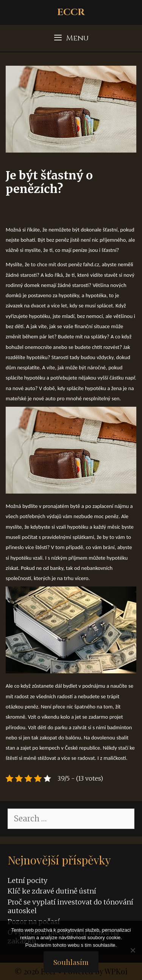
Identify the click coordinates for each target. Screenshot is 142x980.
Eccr (71, 12)
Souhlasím (71, 962)
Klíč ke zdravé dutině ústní (52, 891)
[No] (133, 950)
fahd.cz (91, 264)
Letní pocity (27, 880)
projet (116, 717)
